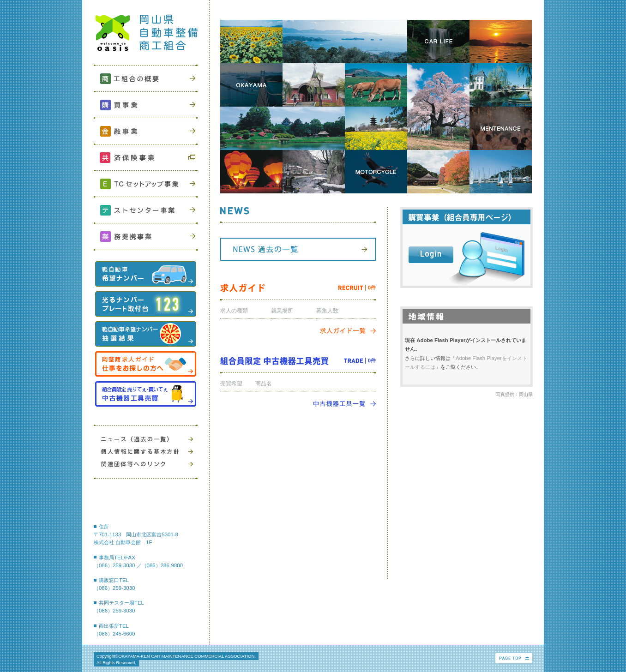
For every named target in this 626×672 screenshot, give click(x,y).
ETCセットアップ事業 (146, 183)
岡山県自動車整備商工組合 (146, 36)
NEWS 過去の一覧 (298, 249)
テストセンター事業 (146, 209)
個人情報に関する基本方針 (146, 452)
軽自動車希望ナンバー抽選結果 (146, 334)
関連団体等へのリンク (146, 464)
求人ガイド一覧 (348, 331)
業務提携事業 (146, 236)
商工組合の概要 (146, 78)
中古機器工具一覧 (344, 404)
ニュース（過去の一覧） (146, 439)
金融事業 (146, 130)
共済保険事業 (146, 157)
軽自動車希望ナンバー (146, 274)
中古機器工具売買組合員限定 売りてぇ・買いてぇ (146, 394)
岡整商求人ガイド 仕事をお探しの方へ (146, 364)
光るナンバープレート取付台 (146, 304)
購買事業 (146, 104)
